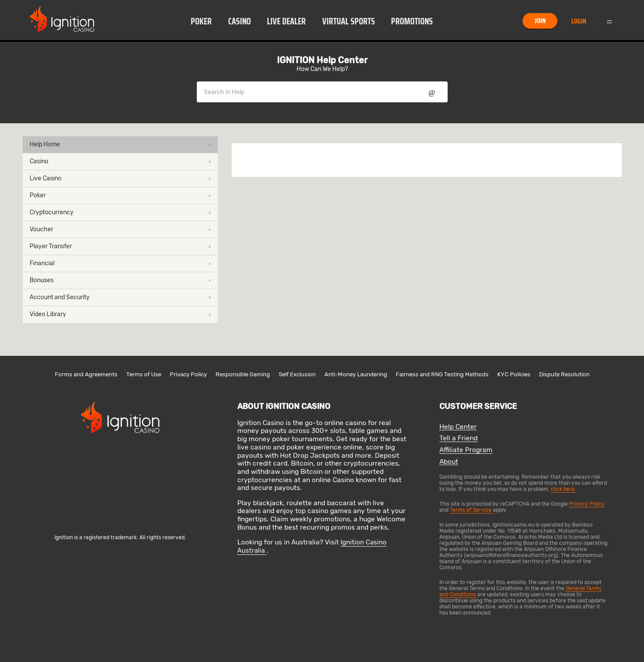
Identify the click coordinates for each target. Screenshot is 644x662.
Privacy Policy (188, 374)
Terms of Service (471, 510)
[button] (201, 21)
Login (579, 21)
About (449, 462)
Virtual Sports (349, 21)
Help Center (458, 427)
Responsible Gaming (243, 374)
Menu (609, 21)
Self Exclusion (297, 374)
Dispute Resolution (564, 374)
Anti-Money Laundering (356, 374)
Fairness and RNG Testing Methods (442, 374)
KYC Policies (514, 374)
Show (432, 92)
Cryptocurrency (120, 212)
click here (563, 489)
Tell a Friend (459, 438)
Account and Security (120, 297)
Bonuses (120, 280)
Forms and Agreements (86, 374)
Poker (201, 21)
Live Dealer (286, 21)
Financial (120, 263)
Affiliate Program (466, 450)
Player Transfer (120, 246)
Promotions (412, 21)
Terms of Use (144, 374)
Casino (239, 21)
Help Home (120, 144)
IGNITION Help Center (322, 60)
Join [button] (540, 21)
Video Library (120, 314)
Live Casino (120, 178)
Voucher (120, 229)
